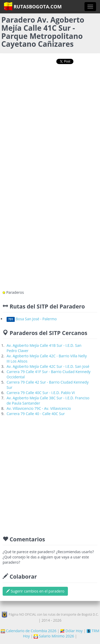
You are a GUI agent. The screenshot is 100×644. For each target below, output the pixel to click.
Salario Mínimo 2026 (54, 636)
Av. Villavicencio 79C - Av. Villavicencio (39, 408)
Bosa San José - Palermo (32, 319)
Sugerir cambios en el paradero (35, 591)
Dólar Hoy (71, 631)
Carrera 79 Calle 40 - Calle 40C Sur (36, 414)
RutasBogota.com (33, 6)
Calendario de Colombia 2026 (29, 631)
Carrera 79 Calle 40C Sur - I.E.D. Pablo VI (41, 393)
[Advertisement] (49, 122)
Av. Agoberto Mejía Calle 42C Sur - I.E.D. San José (48, 366)
